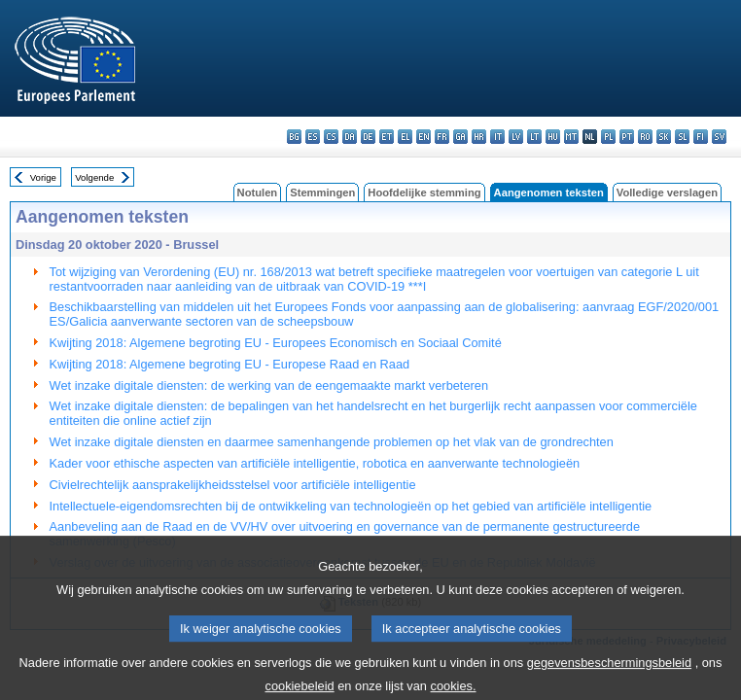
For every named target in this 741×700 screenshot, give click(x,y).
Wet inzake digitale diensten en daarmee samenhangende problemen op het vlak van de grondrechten (332, 442)
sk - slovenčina (664, 137)
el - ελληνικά (405, 137)
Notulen (258, 192)
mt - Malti (571, 137)
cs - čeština (331, 137)
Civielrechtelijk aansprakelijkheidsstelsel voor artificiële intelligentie (233, 485)
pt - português (627, 137)
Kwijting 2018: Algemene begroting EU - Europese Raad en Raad (230, 364)
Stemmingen (322, 192)
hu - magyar (553, 137)
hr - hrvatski (479, 137)
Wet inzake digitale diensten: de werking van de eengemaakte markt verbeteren (269, 385)
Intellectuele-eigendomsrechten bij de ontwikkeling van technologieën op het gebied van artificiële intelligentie (351, 506)
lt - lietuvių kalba (534, 137)
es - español (313, 137)
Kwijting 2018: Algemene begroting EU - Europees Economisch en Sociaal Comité (276, 343)
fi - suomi (701, 137)
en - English (423, 137)
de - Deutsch (368, 137)
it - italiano (497, 137)
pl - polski (608, 137)
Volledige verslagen (667, 192)
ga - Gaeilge (460, 137)
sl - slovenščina (682, 137)
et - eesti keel (387, 137)
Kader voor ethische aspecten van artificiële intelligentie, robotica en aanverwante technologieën (315, 463)
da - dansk (350, 137)
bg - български (294, 137)
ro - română (645, 137)
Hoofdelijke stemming (424, 192)
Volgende (94, 177)
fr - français (442, 137)
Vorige (43, 177)
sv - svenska (719, 137)
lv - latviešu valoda (516, 137)
